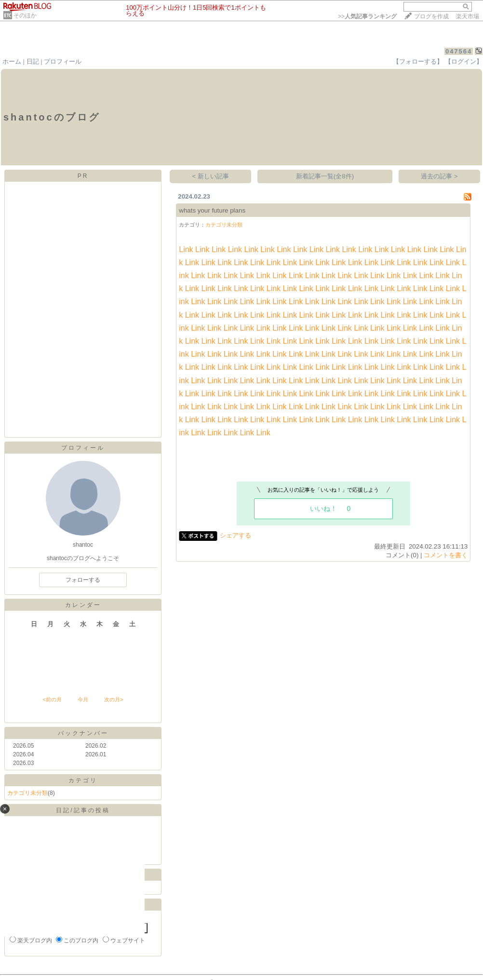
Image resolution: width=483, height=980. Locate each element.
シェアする (235, 535)
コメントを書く (446, 555)
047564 (459, 51)
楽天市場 (468, 16)
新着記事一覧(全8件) (325, 176)
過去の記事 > (439, 176)
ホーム (12, 61)
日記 (33, 61)
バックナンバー (83, 733)
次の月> (114, 699)
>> (367, 16)
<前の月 (52, 699)
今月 (83, 699)
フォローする (83, 580)
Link (186, 249)
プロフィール (63, 61)
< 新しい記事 (211, 176)
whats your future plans (212, 210)
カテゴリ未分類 (27, 793)
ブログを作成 (431, 16)
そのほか (25, 15)
